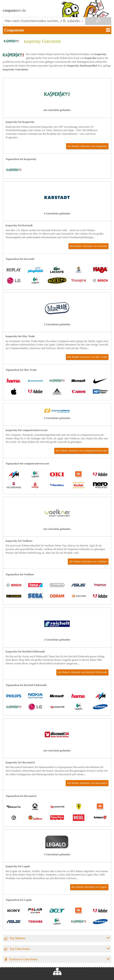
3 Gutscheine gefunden (57, 854)
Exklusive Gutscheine (24, 959)
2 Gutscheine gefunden (57, 324)
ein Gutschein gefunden (57, 110)
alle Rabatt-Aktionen (87, 146)
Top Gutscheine (20, 949)
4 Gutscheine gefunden (57, 214)
